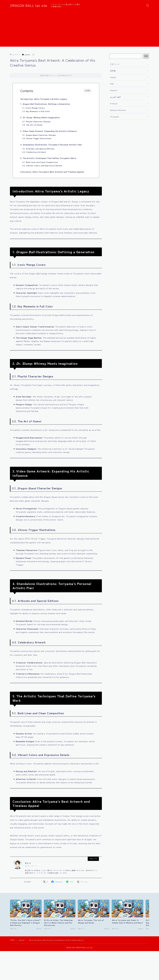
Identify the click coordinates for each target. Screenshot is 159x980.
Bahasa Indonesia (118, 110)
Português (115, 117)
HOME (12, 940)
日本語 (113, 71)
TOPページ (115, 64)
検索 (146, 56)
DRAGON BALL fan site (29, 5)
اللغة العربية (115, 97)
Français (114, 103)
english (26, 55)
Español (114, 90)
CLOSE (88, 91)
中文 (112, 84)
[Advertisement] (79, 29)
